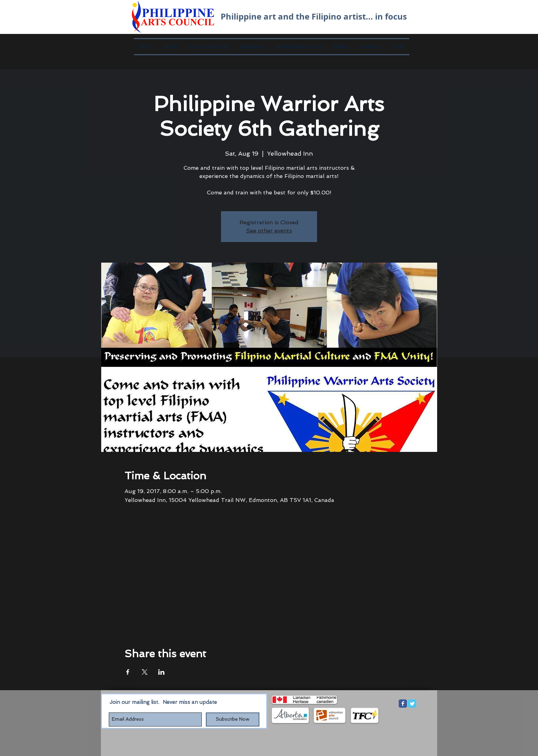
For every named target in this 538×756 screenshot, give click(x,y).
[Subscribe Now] (233, 719)
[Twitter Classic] (412, 704)
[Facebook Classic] (403, 704)
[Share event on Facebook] (128, 672)
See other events (269, 231)
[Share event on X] (145, 672)
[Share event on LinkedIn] (161, 672)
